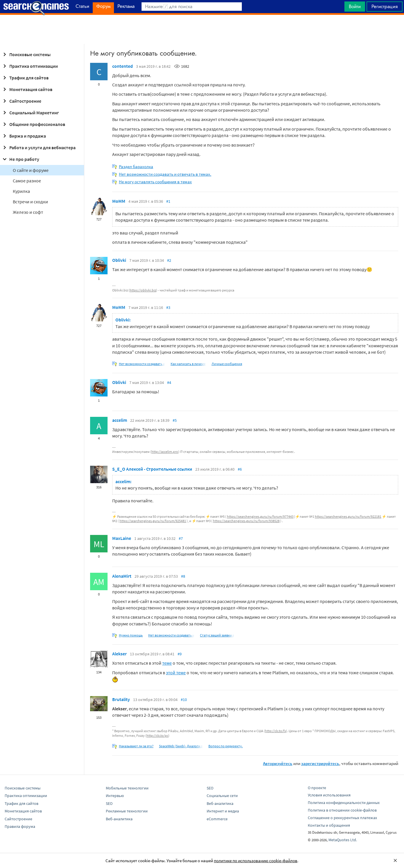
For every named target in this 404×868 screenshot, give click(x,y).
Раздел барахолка (136, 167)
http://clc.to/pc (157, 736)
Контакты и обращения (329, 825)
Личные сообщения (227, 364)
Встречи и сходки (30, 202)
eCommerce (217, 819)
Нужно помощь (131, 635)
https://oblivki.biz (143, 290)
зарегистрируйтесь (320, 763)
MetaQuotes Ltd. (343, 840)
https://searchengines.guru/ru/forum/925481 (153, 521)
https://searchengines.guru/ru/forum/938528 (246, 521)
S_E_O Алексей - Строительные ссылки (152, 469)
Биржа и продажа (24, 136)
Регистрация (385, 6)
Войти (355, 6)
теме (167, 663)
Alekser (119, 654)
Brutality (121, 699)
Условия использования (329, 795)
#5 (175, 420)
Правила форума (20, 826)
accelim (120, 420)
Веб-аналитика (119, 819)
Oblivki (119, 260)
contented (123, 66)
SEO (109, 803)
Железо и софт (28, 212)
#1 (168, 201)
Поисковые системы (26, 54)
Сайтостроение (21, 101)
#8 (183, 576)
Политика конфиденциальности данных (344, 803)
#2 (169, 260)
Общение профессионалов (33, 124)
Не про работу (20, 159)
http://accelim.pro (165, 452)
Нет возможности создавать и (142, 364)
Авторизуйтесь (278, 763)
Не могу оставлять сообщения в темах (155, 182)
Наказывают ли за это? (136, 746)
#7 (181, 538)
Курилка (21, 191)
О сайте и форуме (31, 170)
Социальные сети (222, 796)
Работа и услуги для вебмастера (38, 147)
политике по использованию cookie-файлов (256, 861)
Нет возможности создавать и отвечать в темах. (165, 174)
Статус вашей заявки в (217, 635)
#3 (168, 307)
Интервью (115, 796)
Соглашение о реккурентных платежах (342, 818)
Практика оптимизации (30, 66)
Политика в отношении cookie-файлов (342, 810)
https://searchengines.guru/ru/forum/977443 (260, 516)
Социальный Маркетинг (30, 113)
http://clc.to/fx (276, 731)
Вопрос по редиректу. (226, 746)
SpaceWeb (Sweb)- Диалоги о (181, 746)
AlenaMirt (122, 576)
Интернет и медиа (223, 811)
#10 (184, 700)
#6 (240, 469)
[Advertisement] (202, 29)
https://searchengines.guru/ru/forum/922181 (348, 516)
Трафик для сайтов (25, 78)
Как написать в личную (188, 364)
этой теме (176, 673)
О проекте (317, 788)
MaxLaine (122, 538)
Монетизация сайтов (27, 89)
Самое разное (27, 181)
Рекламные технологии (127, 811)
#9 (180, 654)
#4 (169, 383)
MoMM (119, 201)
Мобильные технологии (127, 788)
